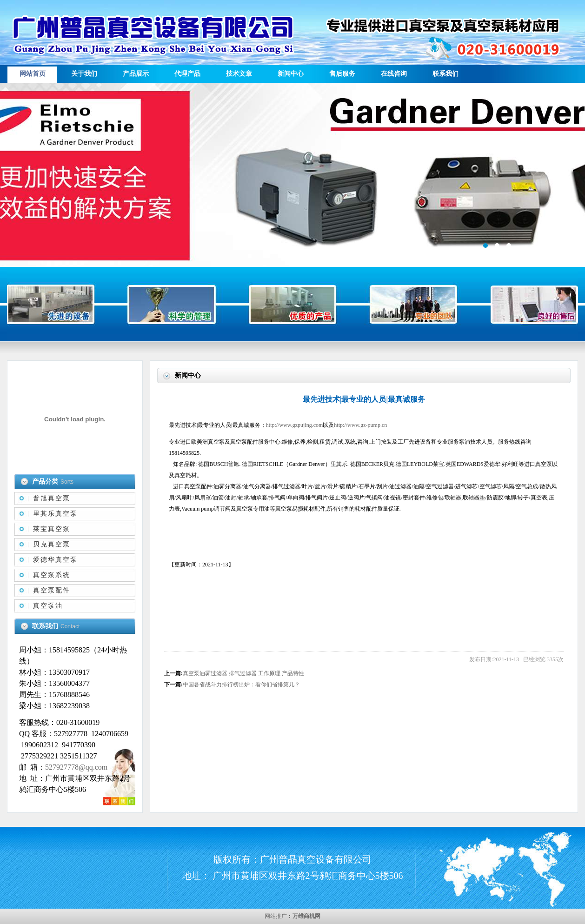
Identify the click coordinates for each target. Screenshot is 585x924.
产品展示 (136, 74)
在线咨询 (394, 74)
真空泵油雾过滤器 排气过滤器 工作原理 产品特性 (243, 673)
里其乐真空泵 (55, 514)
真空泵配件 (52, 590)
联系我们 (445, 74)
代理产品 (187, 74)
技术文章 (239, 74)
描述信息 (292, 175)
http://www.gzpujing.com (295, 425)
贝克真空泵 (52, 544)
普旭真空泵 (52, 498)
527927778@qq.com (76, 767)
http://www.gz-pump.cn (360, 425)
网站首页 (33, 74)
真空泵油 (48, 606)
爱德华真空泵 (55, 560)
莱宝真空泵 (52, 529)
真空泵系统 (52, 575)
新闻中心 (291, 74)
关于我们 (84, 74)
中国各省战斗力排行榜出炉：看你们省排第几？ (241, 685)
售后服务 (342, 74)
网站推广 (276, 916)
